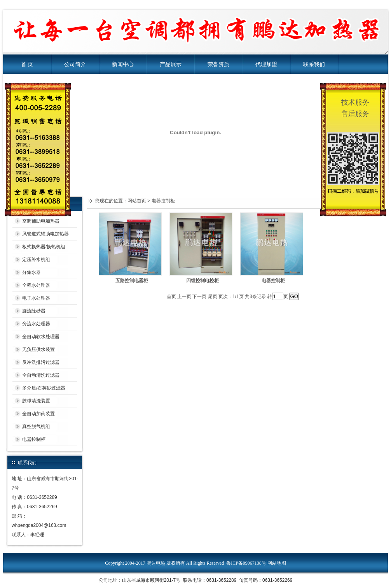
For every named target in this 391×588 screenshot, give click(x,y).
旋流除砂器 (34, 311)
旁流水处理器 (36, 324)
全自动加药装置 (38, 414)
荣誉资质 (218, 64)
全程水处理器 (36, 285)
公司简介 (75, 64)
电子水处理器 (36, 298)
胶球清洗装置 (36, 401)
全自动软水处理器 (41, 337)
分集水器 (31, 272)
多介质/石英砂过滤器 (44, 388)
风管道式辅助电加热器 (45, 234)
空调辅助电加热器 (41, 221)
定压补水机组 (36, 260)
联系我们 (314, 64)
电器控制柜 (34, 439)
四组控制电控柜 (202, 281)
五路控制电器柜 (132, 281)
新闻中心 (123, 64)
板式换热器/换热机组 (44, 247)
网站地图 (277, 563)
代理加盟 (266, 64)
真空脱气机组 (36, 427)
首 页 (27, 64)
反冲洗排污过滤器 (41, 362)
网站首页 (137, 201)
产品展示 (171, 64)
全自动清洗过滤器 (41, 375)
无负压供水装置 (38, 349)
